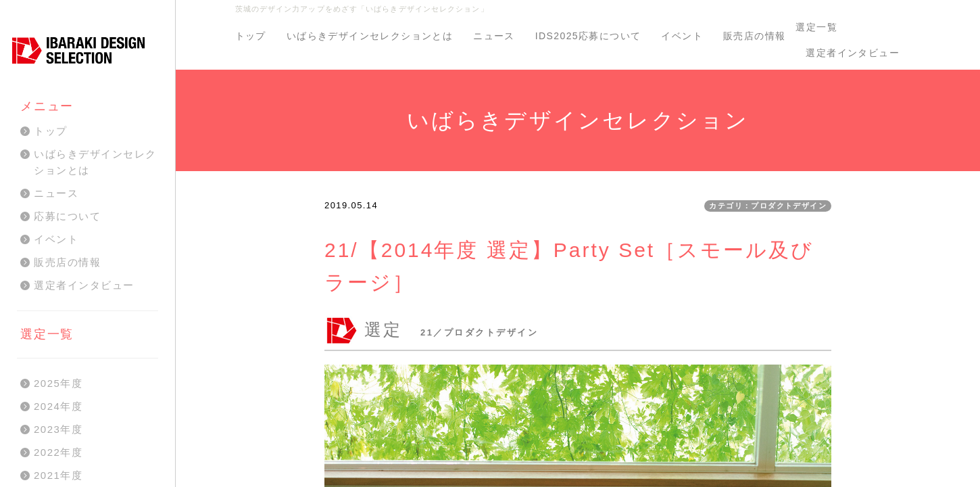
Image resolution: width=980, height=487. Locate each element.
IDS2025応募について (588, 36)
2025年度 (58, 383)
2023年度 (58, 429)
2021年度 (58, 475)
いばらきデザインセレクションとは (370, 36)
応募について (67, 216)
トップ (251, 36)
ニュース (494, 36)
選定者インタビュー (853, 53)
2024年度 (58, 406)
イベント (682, 36)
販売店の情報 (754, 36)
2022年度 (58, 452)
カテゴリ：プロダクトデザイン (768, 206)
